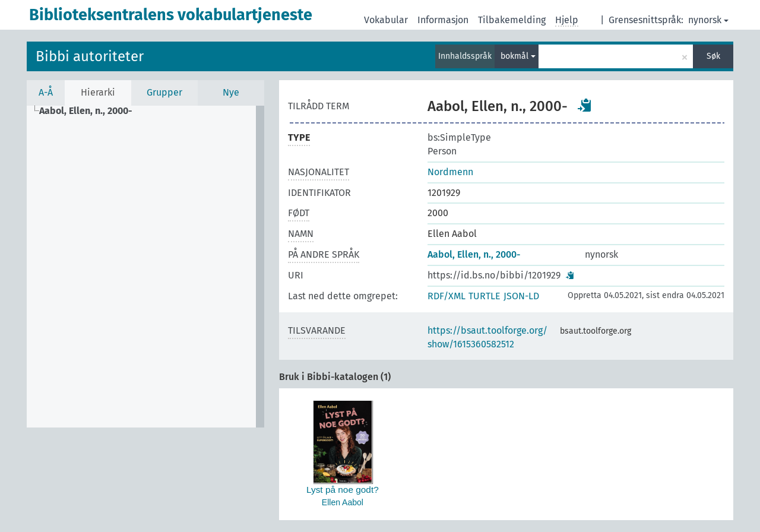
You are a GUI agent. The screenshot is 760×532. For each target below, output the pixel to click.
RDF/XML (446, 296)
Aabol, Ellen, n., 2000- (474, 254)
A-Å (46, 92)
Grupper (164, 92)
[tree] (145, 267)
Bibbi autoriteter (90, 56)
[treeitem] (91, 111)
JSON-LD (521, 296)
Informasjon (443, 20)
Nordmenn (450, 172)
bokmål (518, 56)
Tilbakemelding (512, 20)
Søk (713, 56)
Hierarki (98, 92)
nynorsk (708, 20)
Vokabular (386, 20)
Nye (231, 92)
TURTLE (484, 296)
